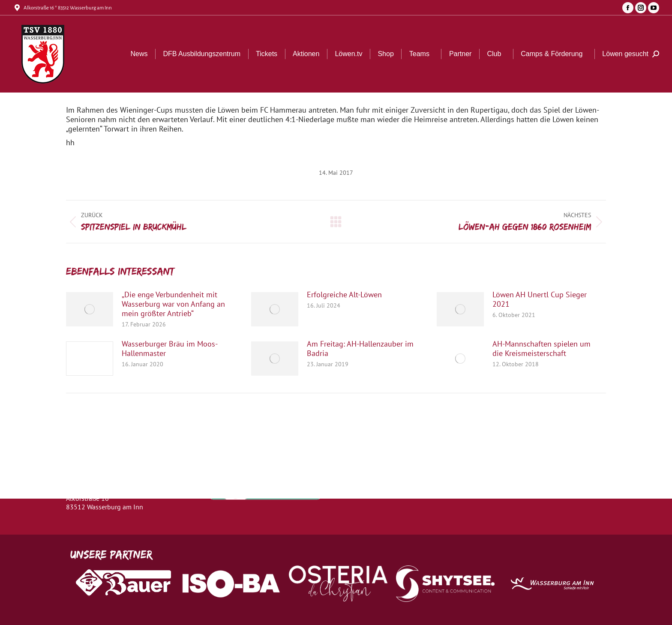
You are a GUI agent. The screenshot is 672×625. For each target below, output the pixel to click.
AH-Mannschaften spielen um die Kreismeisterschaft (541, 349)
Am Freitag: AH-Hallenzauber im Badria (360, 349)
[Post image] (90, 309)
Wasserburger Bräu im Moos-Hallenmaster (170, 349)
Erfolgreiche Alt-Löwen (344, 295)
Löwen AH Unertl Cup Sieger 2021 (540, 299)
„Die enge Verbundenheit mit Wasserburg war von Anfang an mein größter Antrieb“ (173, 304)
